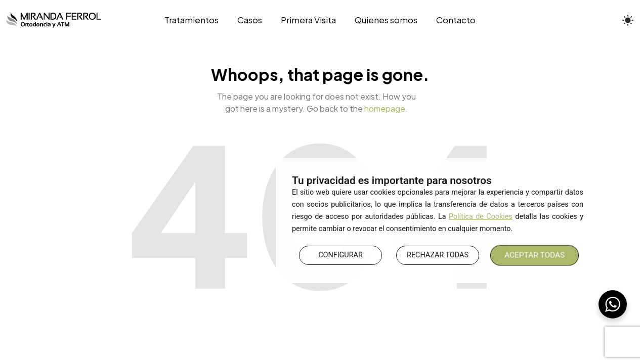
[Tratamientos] (196, 20)
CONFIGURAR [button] (340, 255)
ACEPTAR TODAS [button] (535, 255)
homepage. (386, 108)
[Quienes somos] (386, 20)
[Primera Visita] (308, 20)
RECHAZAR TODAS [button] (438, 255)
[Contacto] (452, 20)
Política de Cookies (481, 217)
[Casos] (249, 20)
